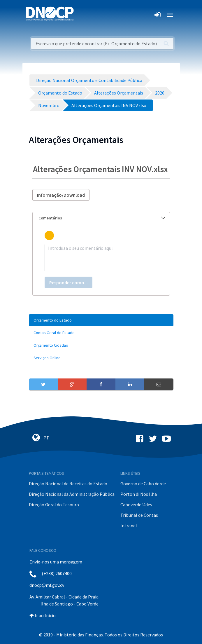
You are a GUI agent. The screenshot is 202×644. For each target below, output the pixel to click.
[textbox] (101, 258)
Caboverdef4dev (136, 505)
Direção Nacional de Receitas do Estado (68, 484)
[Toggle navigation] (81, 15)
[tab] (101, 218)
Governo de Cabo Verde (143, 484)
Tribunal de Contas (139, 515)
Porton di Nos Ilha (139, 494)
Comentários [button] (102, 218)
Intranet (129, 526)
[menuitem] (101, 320)
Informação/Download (61, 195)
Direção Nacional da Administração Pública (72, 494)
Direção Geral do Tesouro (54, 505)
